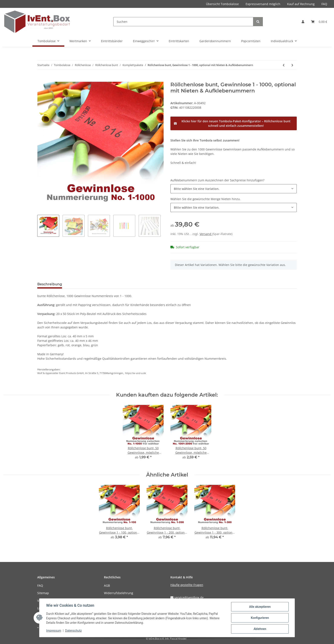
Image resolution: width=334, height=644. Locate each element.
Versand (206, 234)
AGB (107, 586)
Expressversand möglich (263, 4)
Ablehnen (260, 629)
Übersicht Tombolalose (222, 4)
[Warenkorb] (319, 22)
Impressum (54, 631)
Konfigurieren (260, 618)
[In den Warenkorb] (41, 79)
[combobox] (234, 189)
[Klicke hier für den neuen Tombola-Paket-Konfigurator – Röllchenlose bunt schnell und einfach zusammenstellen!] (234, 123)
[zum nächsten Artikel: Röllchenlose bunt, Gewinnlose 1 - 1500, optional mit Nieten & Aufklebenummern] (292, 65)
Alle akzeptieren (260, 607)
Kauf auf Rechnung (301, 4)
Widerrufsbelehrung (119, 593)
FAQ (324, 4)
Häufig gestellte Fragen (187, 585)
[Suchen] (183, 22)
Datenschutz (73, 631)
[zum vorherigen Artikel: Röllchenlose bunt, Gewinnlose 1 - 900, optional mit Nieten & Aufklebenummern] (284, 65)
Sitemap (43, 593)
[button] (303, 22)
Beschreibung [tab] (50, 284)
